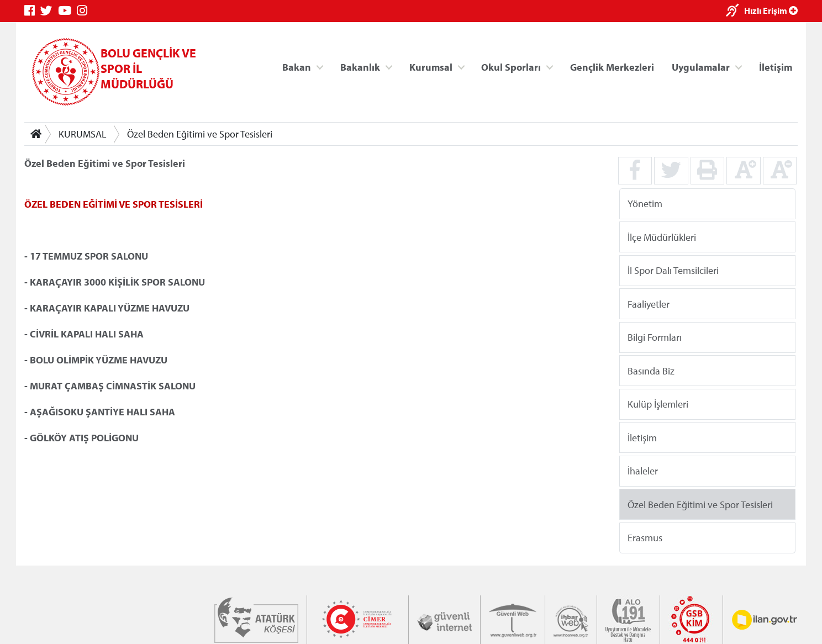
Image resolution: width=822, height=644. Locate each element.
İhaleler (643, 471)
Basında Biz (651, 370)
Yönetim (645, 204)
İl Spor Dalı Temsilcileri (673, 270)
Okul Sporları (511, 67)
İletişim (776, 67)
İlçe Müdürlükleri (662, 237)
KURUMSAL (83, 134)
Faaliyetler (649, 303)
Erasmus (645, 538)
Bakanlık (360, 67)
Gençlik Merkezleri (612, 67)
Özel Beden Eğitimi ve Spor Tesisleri (200, 134)
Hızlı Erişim (771, 10)
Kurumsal (431, 67)
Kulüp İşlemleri (658, 404)
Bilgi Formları (655, 337)
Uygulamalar (701, 67)
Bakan (297, 67)
